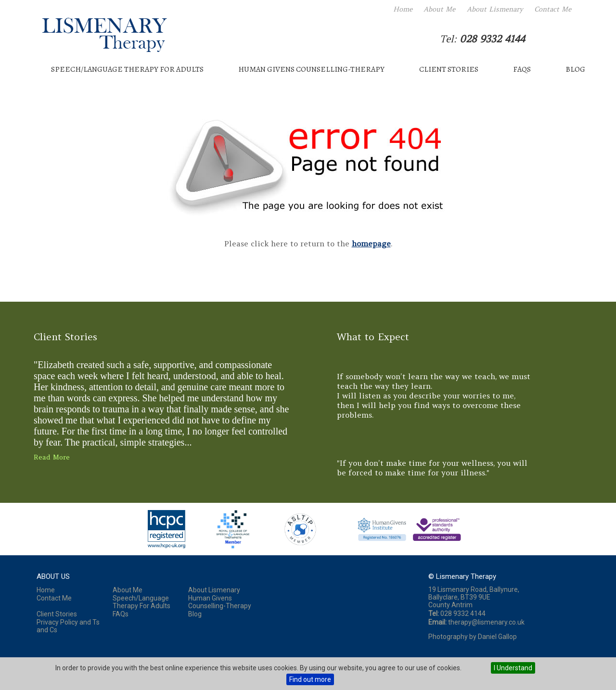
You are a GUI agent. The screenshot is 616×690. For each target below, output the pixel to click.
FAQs (522, 69)
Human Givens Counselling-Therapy (311, 69)
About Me (439, 9)
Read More (52, 457)
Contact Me (553, 9)
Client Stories (449, 69)
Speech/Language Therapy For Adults (127, 69)
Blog (575, 69)
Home (403, 9)
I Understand (513, 668)
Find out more (310, 679)
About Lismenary (495, 9)
